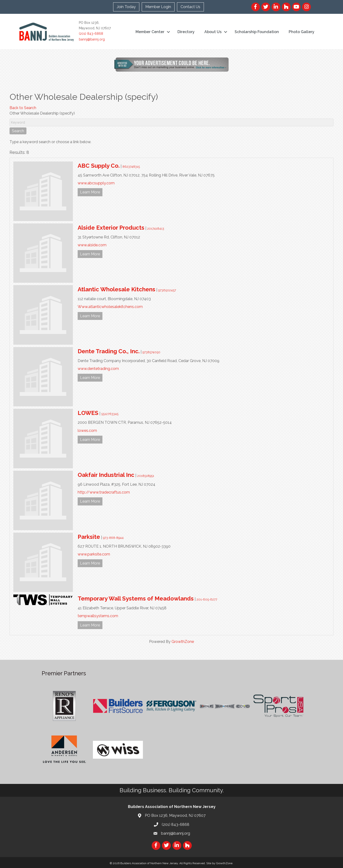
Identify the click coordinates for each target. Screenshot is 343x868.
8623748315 (131, 167)
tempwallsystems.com (98, 616)
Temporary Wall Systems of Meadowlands (136, 598)
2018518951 (146, 476)
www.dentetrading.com (98, 369)
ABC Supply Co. (99, 166)
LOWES (88, 413)
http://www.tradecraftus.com (104, 492)
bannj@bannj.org (92, 39)
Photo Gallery (302, 32)
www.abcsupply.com (96, 183)
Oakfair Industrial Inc (106, 475)
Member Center (150, 32)
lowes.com (87, 431)
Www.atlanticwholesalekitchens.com (110, 307)
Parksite (89, 537)
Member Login (158, 7)
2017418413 (156, 229)
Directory (186, 32)
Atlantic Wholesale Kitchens (116, 289)
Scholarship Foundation (257, 32)
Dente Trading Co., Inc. (109, 351)
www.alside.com (92, 245)
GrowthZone (183, 642)
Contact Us (190, 7)
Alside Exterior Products (111, 228)
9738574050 (151, 352)
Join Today (126, 7)
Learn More (90, 192)
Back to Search (23, 108)
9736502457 (167, 290)
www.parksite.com (94, 554)
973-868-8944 (113, 538)
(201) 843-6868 (91, 34)
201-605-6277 (207, 599)
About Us (213, 32)
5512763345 (110, 414)
